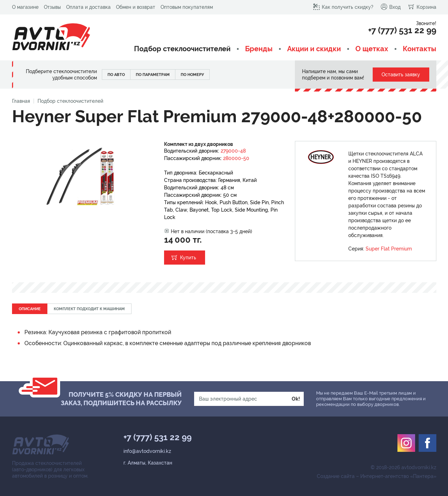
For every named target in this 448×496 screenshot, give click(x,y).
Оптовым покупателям (187, 7)
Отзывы (52, 7)
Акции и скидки (314, 49)
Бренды (259, 49)
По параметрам (153, 75)
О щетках (372, 49)
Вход (391, 7)
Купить (188, 258)
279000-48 (233, 151)
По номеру (192, 75)
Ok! (296, 399)
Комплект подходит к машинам (89, 309)
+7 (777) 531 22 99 (402, 30)
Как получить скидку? (343, 7)
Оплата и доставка (88, 7)
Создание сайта (336, 476)
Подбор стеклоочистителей (182, 49)
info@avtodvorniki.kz (147, 451)
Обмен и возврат (136, 7)
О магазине (25, 7)
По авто (116, 75)
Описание (30, 309)
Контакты (420, 49)
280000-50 (236, 158)
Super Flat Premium (389, 249)
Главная (21, 101)
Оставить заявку (401, 75)
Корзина (422, 7)
